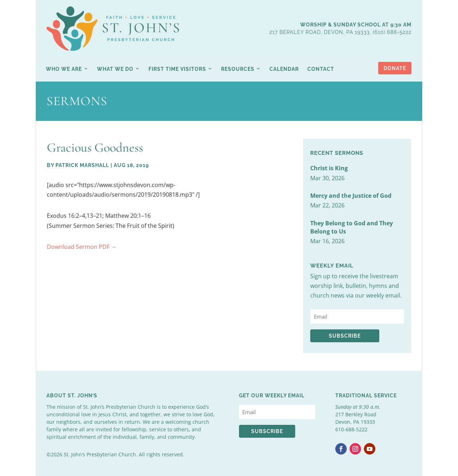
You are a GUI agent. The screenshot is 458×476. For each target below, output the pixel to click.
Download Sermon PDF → (82, 247)
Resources (238, 69)
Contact (321, 69)
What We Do (115, 69)
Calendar (284, 69)
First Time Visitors (177, 69)
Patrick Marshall (82, 165)
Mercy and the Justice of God (351, 196)
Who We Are (64, 69)
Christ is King (329, 168)
